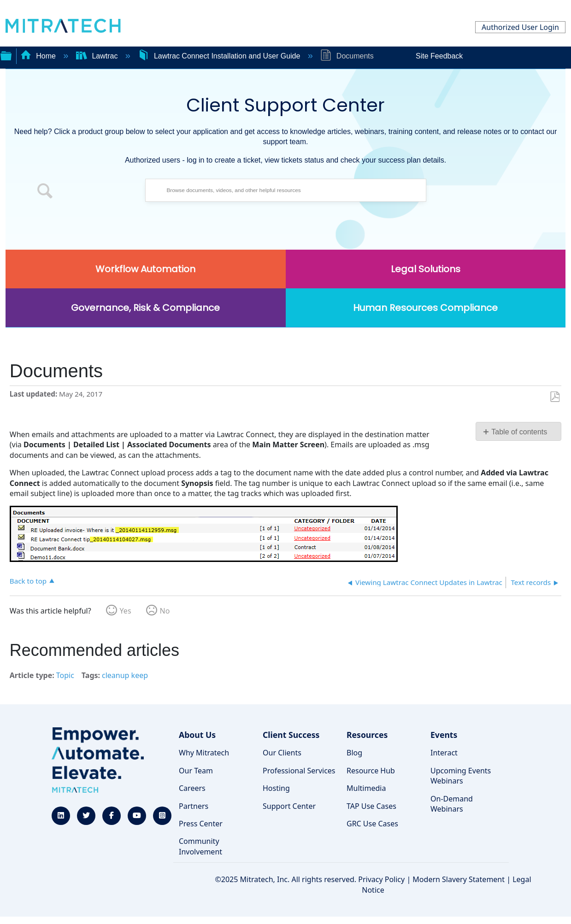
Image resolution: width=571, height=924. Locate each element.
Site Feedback (439, 56)
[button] (45, 193)
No (165, 611)
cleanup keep (125, 675)
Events (444, 735)
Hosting (276, 788)
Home (39, 56)
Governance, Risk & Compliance (145, 308)
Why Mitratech (204, 753)
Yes (126, 611)
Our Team (196, 771)
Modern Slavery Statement (459, 879)
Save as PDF (555, 397)
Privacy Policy (381, 879)
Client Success (291, 735)
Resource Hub (371, 771)
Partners (194, 806)
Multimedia (366, 788)
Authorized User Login (520, 27)
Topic (65, 675)
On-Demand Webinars (452, 804)
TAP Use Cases (371, 806)
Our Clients (282, 753)
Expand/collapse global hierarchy (6, 55)
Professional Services (299, 771)
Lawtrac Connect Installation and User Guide (220, 56)
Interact (444, 753)
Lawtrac (98, 56)
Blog (354, 753)
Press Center (201, 824)
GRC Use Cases (372, 824)
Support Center (289, 806)
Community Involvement (200, 846)
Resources (367, 735)
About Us (197, 735)
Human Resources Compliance (425, 308)
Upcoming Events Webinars (461, 776)
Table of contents (519, 432)
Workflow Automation (145, 269)
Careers (192, 788)
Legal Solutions (426, 269)
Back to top (28, 581)
